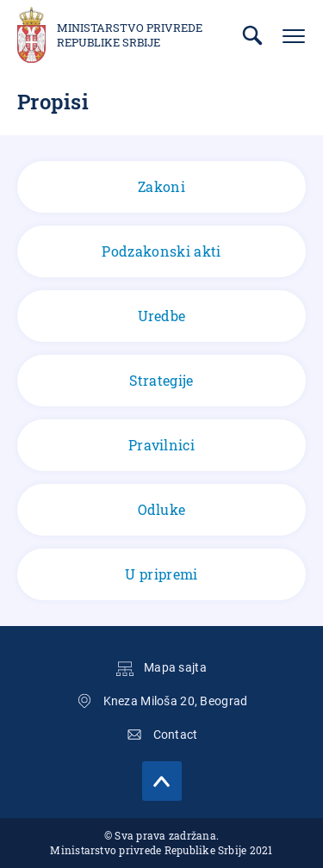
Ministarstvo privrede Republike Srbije (130, 35)
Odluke (162, 509)
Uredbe (162, 316)
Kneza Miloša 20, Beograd (176, 701)
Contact (176, 735)
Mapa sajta (175, 667)
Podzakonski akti (161, 251)
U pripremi (161, 574)
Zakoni (161, 186)
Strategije (161, 380)
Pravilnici (161, 445)
